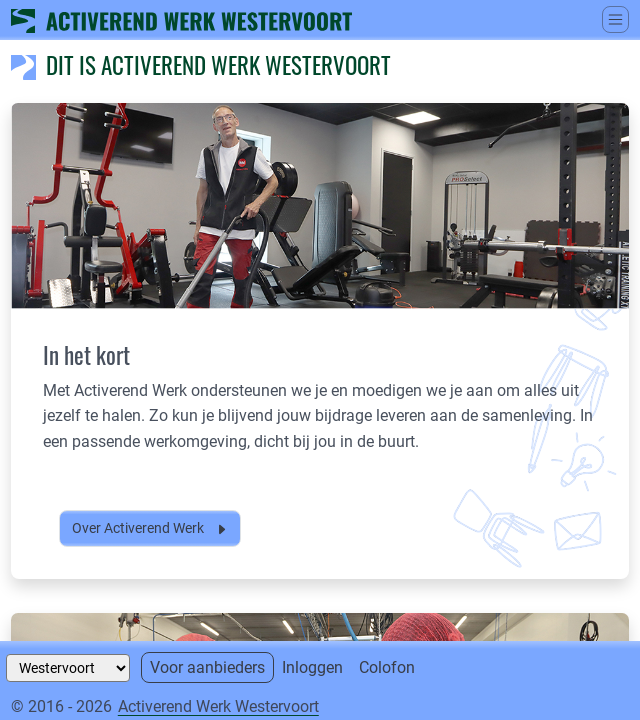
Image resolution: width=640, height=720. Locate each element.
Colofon (387, 667)
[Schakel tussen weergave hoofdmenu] (615, 19)
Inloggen (312, 667)
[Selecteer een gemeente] (68, 668)
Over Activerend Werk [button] (150, 528)
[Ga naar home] (181, 19)
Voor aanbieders (207, 667)
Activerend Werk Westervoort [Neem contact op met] (218, 706)
